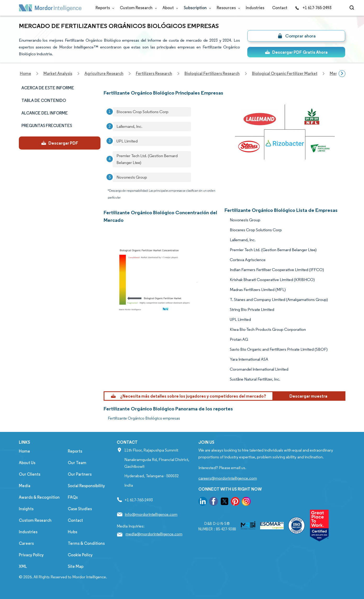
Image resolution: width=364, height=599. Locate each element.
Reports (104, 8)
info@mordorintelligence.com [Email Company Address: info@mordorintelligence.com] (151, 514)
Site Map (76, 566)
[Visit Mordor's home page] (50, 8)
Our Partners (80, 474)
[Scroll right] (342, 74)
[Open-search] (353, 8)
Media (25, 486)
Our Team (77, 463)
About (169, 8)
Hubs (72, 532)
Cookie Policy (80, 555)
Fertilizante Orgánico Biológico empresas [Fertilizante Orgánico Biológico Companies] (144, 418)
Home (24, 451)
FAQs (73, 497)
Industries (255, 8)
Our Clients (30, 474)
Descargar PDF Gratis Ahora (296, 52)
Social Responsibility (86, 486)
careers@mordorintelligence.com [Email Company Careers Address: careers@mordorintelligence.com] (228, 478)
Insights (26, 509)
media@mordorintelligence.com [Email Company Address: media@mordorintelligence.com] (154, 534)
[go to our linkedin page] (203, 502)
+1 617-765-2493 (313, 8)
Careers (26, 543)
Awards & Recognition (39, 497)
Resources (227, 8)
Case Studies (80, 509)
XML (23, 566)
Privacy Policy (31, 555)
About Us (27, 463)
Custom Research (137, 8)
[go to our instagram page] (246, 502)
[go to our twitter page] (225, 502)
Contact (280, 8)
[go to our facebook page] (214, 502)
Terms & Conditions (86, 543)
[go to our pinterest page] (235, 502)
